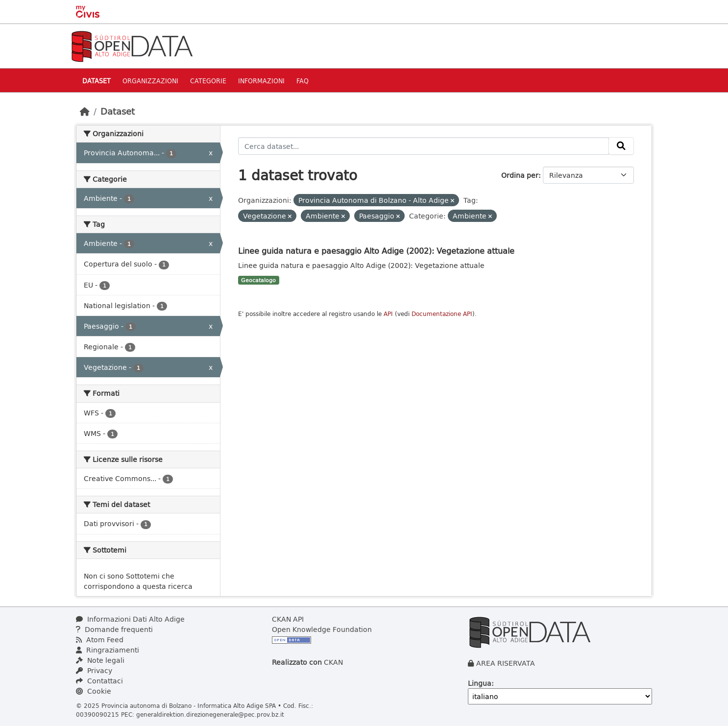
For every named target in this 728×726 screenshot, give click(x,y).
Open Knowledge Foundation (322, 629)
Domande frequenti (114, 629)
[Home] (85, 111)
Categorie (208, 81)
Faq (303, 81)
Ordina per (520, 175)
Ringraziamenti (108, 650)
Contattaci (99, 681)
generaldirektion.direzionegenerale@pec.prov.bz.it (210, 714)
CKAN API (288, 619)
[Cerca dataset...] (424, 146)
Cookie (94, 691)
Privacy (94, 670)
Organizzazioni (150, 81)
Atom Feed (100, 640)
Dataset (97, 81)
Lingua (480, 683)
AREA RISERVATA (506, 663)
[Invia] (621, 146)
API (388, 314)
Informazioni (261, 81)
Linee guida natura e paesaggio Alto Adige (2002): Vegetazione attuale (376, 251)
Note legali (100, 660)
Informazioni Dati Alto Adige (130, 619)
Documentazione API (442, 314)
